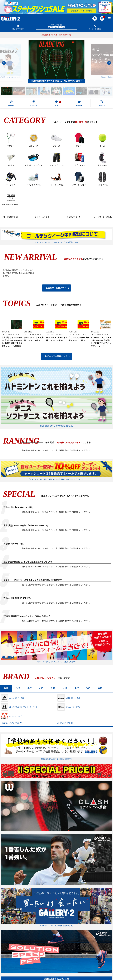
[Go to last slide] (4, 63)
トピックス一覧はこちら (56, 356)
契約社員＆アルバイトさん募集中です (56, 35)
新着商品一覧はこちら (56, 288)
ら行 (100, 688)
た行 (41, 688)
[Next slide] (109, 63)
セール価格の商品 (10, 217)
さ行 (29, 688)
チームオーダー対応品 (103, 217)
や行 (88, 688)
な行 (53, 688)
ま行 (77, 688)
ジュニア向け (72, 217)
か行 (18, 688)
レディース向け (41, 217)
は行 (65, 688)
